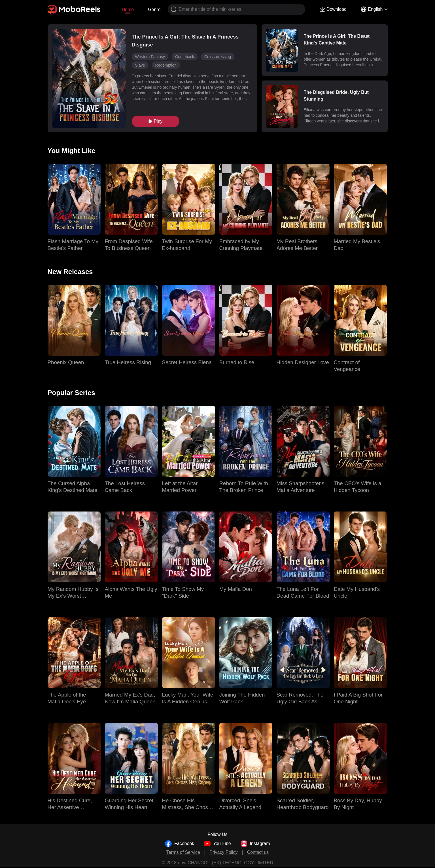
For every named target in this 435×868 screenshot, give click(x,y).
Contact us (258, 852)
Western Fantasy (150, 57)
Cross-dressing (218, 57)
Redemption (166, 65)
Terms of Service (183, 852)
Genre (154, 9)
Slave (140, 65)
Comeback (185, 57)
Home (128, 9)
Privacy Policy (224, 852)
